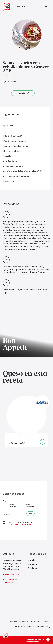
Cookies (46, 622)
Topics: (6, 501)
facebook (32, 568)
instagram (33, 564)
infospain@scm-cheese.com (10, 581)
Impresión (35, 622)
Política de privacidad (19, 622)
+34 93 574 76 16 (12, 574)
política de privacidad (23, 524)
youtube (32, 560)
